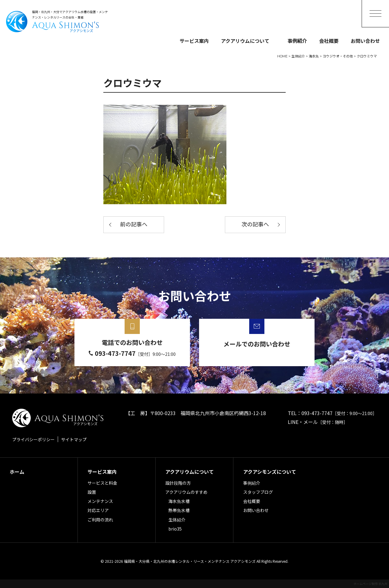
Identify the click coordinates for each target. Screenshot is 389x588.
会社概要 (329, 41)
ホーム (17, 472)
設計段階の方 (178, 483)
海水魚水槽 (179, 501)
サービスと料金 (102, 483)
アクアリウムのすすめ (186, 492)
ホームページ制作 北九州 (370, 584)
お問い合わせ (365, 41)
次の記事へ (255, 225)
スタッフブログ (258, 492)
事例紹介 (297, 41)
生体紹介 (177, 520)
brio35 (175, 529)
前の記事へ (134, 225)
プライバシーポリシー (33, 439)
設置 (92, 492)
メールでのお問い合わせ (257, 344)
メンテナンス (100, 501)
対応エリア (98, 510)
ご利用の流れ (100, 520)
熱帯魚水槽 (179, 510)
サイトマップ (74, 439)
